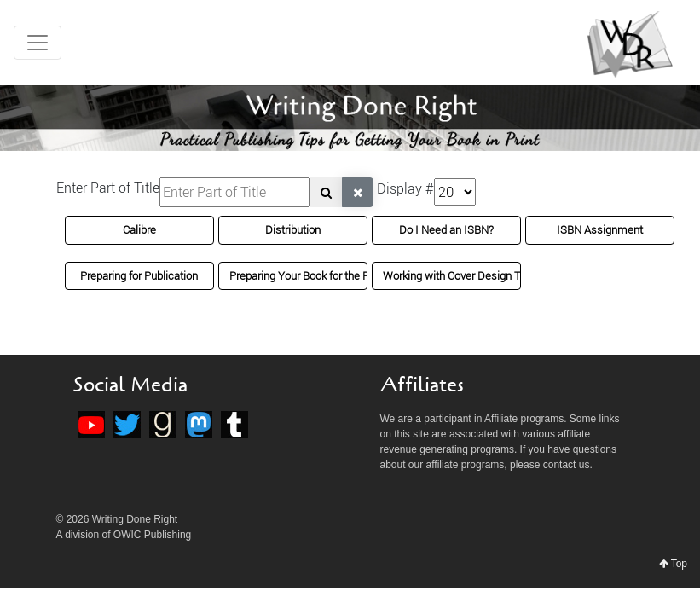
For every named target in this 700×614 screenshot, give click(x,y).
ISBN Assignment (600, 229)
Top (673, 564)
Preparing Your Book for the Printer (312, 275)
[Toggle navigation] (38, 43)
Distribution (293, 229)
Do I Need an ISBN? (446, 229)
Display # (405, 188)
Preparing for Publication (139, 275)
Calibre (139, 229)
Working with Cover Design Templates (474, 275)
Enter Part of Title (108, 188)
